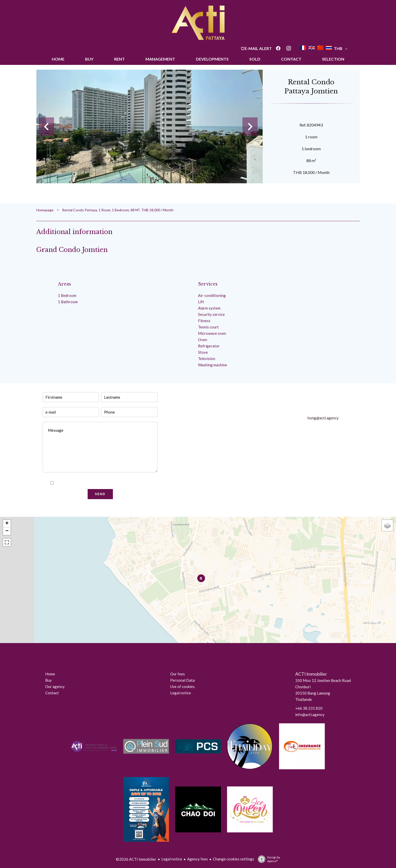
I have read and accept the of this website (103, 483)
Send (100, 494)
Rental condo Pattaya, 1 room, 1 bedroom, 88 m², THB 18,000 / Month (118, 210)
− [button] (7, 531)
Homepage (45, 210)
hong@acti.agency (323, 418)
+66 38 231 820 (309, 708)
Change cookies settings (233, 859)
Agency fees (197, 859)
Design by (268, 859)
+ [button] (7, 524)
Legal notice (172, 859)
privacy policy (112, 483)
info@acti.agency (310, 714)
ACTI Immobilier (311, 674)
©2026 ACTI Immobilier (136, 859)
